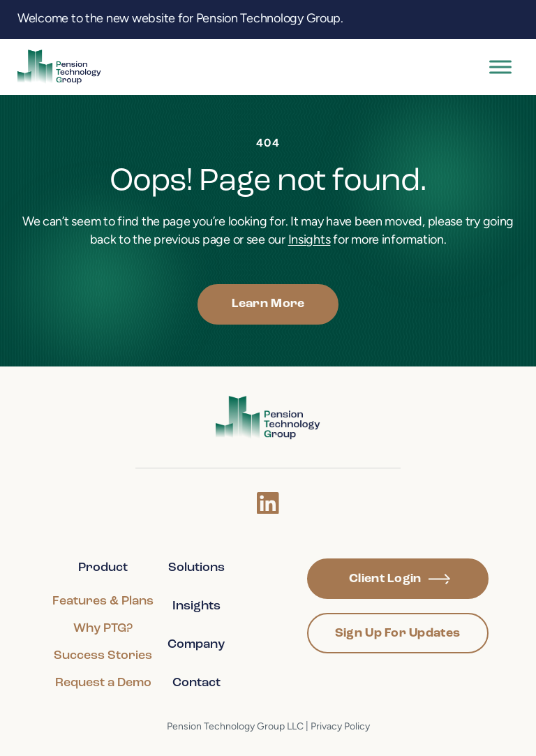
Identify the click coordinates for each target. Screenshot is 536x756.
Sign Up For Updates (397, 633)
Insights (310, 240)
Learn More (268, 304)
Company (196, 645)
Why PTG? (103, 629)
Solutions (196, 568)
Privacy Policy (340, 727)
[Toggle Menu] (500, 67)
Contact (196, 683)
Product (103, 568)
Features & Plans (103, 601)
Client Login (400, 579)
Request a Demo (103, 683)
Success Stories (103, 656)
